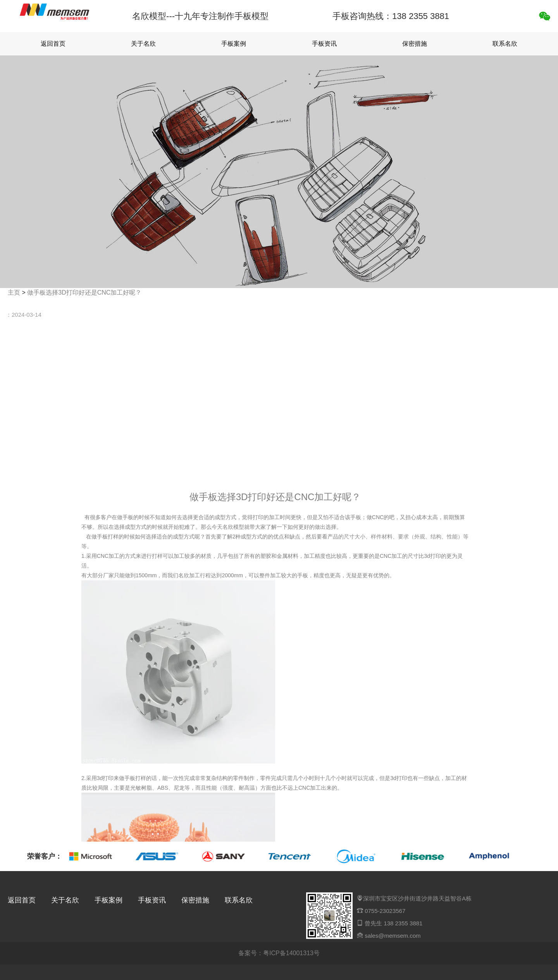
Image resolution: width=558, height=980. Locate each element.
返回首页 (53, 44)
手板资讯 (324, 44)
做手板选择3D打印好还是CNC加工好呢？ (84, 292)
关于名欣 (143, 44)
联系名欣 (505, 44)
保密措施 (415, 44)
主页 (14, 292)
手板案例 (234, 44)
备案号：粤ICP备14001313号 (279, 953)
